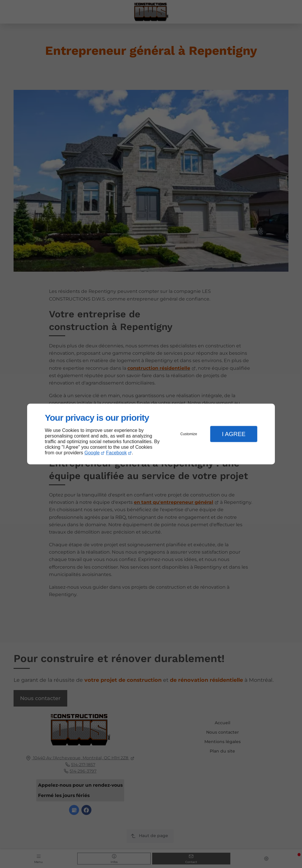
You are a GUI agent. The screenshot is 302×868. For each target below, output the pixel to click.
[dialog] (151, 434)
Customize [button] (189, 434)
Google (92, 453)
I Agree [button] (234, 434)
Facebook (116, 453)
